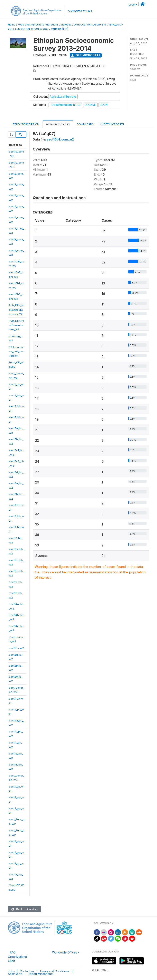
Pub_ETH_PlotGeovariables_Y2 (16, 325)
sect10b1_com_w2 (60, 139)
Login (132, 5)
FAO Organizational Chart (18, 957)
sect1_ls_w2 (16, 648)
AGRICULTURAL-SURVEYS (90, 25)
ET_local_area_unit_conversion (17, 351)
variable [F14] (60, 29)
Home (12, 25)
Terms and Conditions (54, 971)
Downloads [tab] (85, 124)
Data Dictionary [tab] (58, 124)
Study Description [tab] (26, 124)
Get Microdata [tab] (112, 124)
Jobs (11, 971)
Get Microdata (86, 55)
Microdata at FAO (80, 11)
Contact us (27, 971)
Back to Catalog (25, 909)
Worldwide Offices (65, 952)
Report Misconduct (41, 974)
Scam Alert (15, 974)
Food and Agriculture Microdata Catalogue (45, 25)
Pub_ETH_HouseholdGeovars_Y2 (16, 310)
